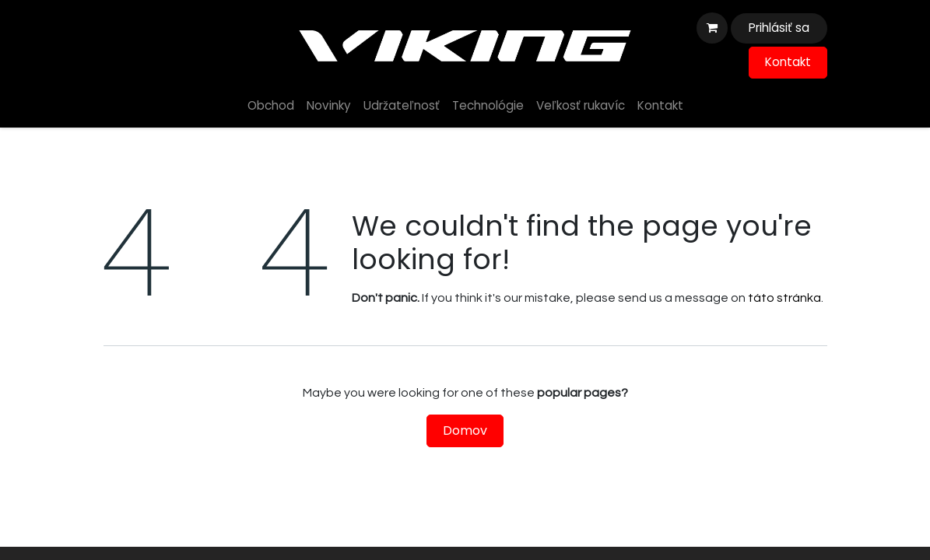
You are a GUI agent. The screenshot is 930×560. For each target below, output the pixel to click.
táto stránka (784, 298)
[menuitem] (271, 106)
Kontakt (788, 62)
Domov (465, 430)
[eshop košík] (712, 28)
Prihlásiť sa (779, 28)
